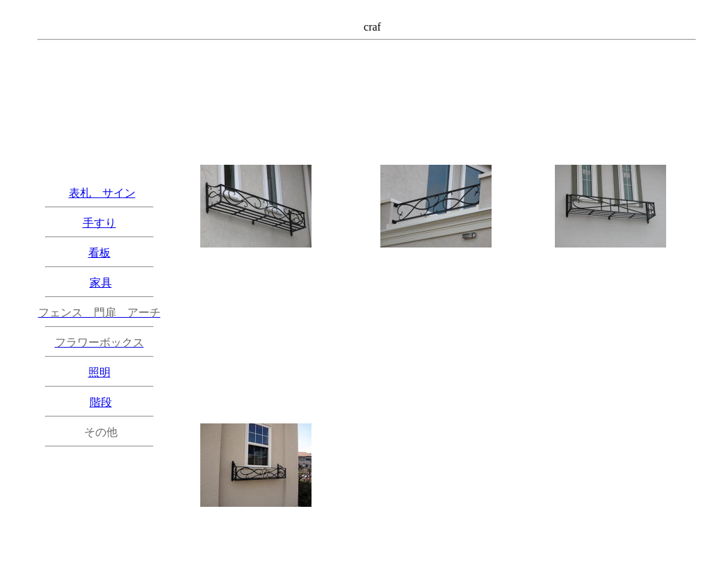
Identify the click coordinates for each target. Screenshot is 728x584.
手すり (99, 223)
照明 (99, 372)
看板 (99, 253)
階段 (101, 402)
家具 (101, 283)
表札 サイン (102, 193)
